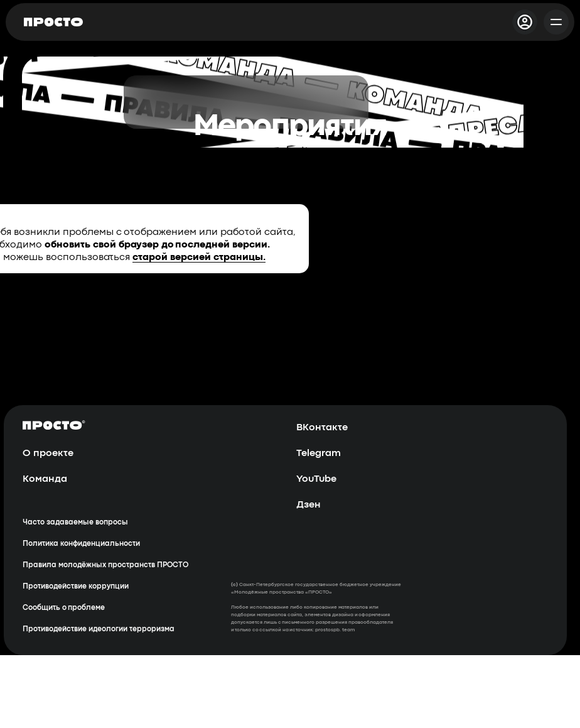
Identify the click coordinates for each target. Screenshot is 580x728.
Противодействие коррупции (76, 587)
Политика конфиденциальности (81, 544)
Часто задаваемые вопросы (75, 523)
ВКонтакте (322, 428)
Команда (45, 479)
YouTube (316, 479)
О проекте (48, 454)
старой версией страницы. (199, 258)
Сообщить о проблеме (64, 608)
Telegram (319, 454)
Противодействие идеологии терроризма (99, 629)
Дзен (309, 505)
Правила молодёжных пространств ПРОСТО (105, 565)
